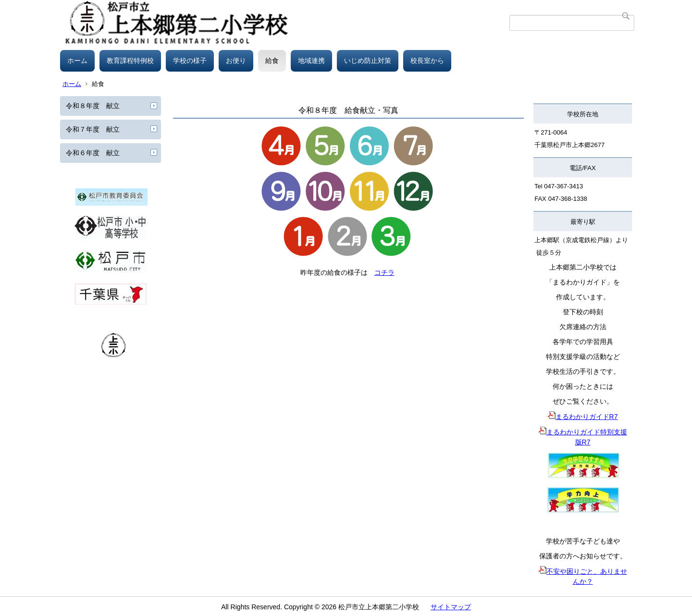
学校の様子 (190, 61)
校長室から (427, 61)
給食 (272, 61)
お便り (236, 61)
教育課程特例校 (130, 61)
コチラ (384, 272)
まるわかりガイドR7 (583, 417)
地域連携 (311, 61)
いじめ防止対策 (368, 61)
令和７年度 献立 (93, 129)
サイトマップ (451, 607)
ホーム (77, 61)
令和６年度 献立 (93, 153)
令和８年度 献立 (93, 106)
